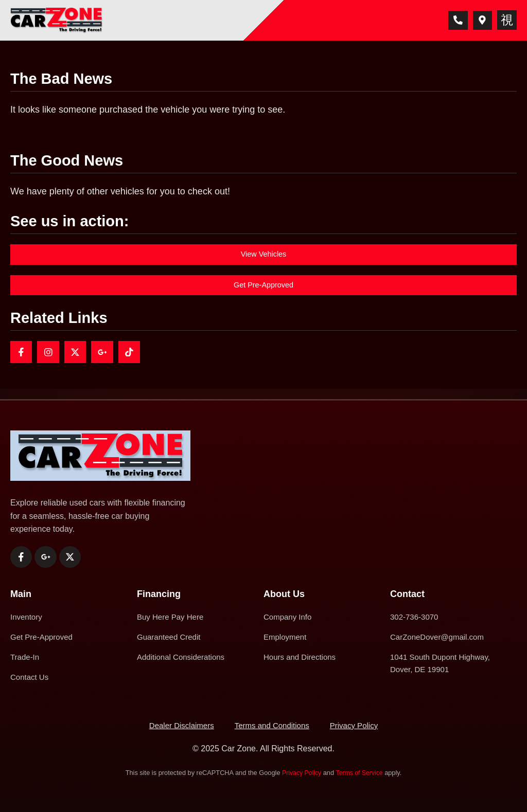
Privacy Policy (301, 773)
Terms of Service (360, 773)
